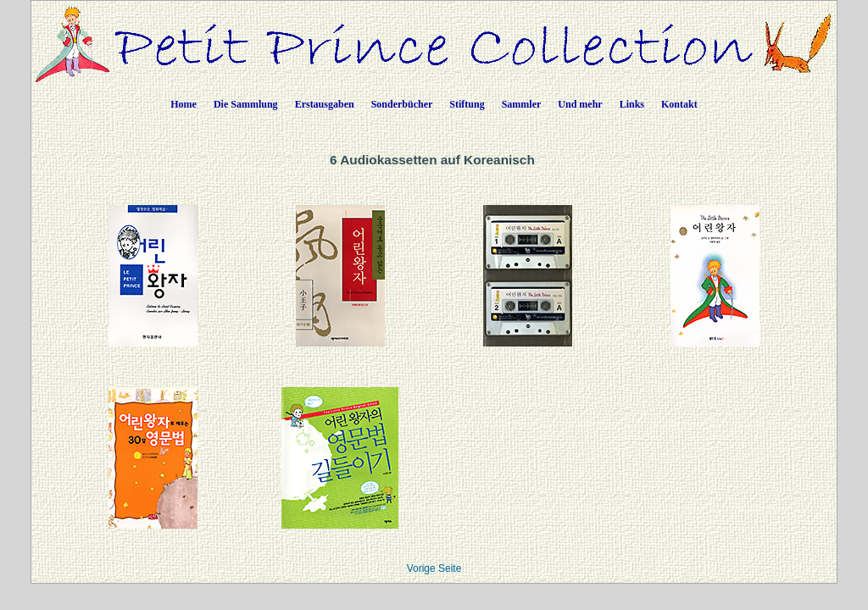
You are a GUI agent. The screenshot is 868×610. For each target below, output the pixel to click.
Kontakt (679, 104)
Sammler (522, 104)
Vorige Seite (434, 568)
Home (184, 104)
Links (632, 104)
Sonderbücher (402, 104)
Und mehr (580, 104)
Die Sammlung (246, 104)
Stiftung (467, 104)
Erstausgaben (325, 104)
